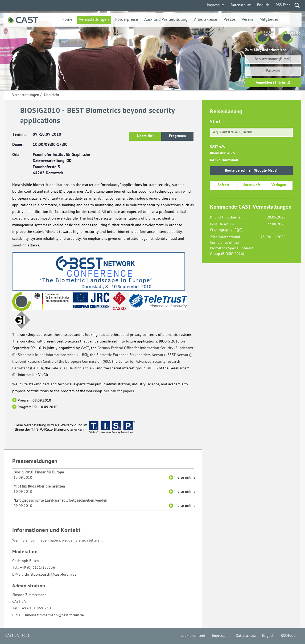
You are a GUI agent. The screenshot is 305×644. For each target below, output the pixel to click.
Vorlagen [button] (279, 185)
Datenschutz (241, 5)
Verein (247, 20)
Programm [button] (177, 136)
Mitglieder (269, 20)
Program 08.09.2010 (34, 401)
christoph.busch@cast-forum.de (50, 575)
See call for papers (119, 391)
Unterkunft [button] (251, 185)
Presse (229, 20)
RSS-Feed (283, 5)
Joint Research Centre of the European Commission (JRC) (64, 362)
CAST (85, 348)
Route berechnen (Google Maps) (251, 171)
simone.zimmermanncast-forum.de (54, 615)
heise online (185, 478)
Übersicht (52, 95)
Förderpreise (127, 20)
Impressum (216, 5)
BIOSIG (152, 368)
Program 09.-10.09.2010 (38, 407)
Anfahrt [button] (223, 185)
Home (67, 20)
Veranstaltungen (94, 20)
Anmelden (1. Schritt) (273, 83)
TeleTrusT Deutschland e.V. (73, 368)
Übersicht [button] (145, 136)
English (263, 5)
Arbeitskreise (206, 20)
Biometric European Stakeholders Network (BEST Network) (144, 355)
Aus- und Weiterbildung (166, 20)
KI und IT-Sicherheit (226, 218)
